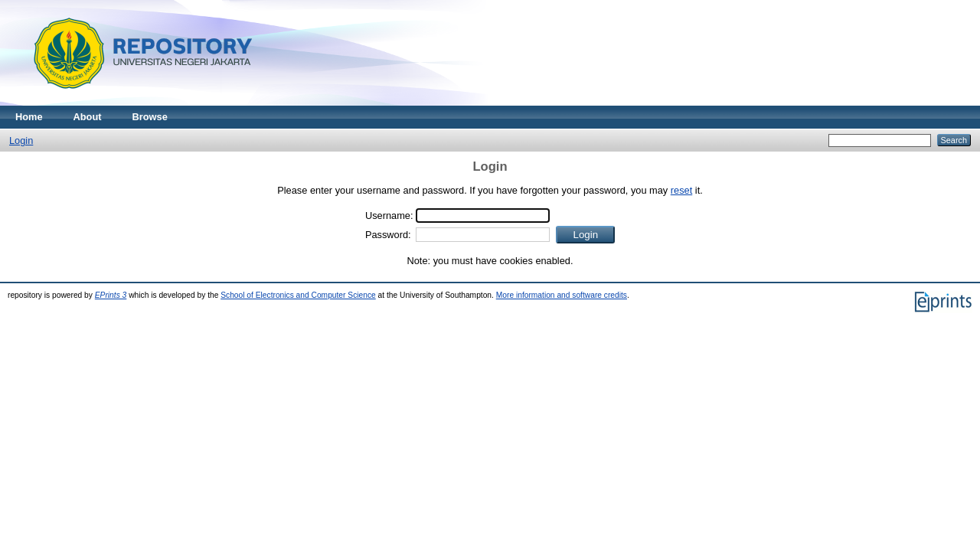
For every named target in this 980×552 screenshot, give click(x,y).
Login (21, 140)
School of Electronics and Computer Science (298, 295)
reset (681, 190)
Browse (150, 117)
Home (29, 117)
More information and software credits (562, 295)
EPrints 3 (111, 295)
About (88, 117)
